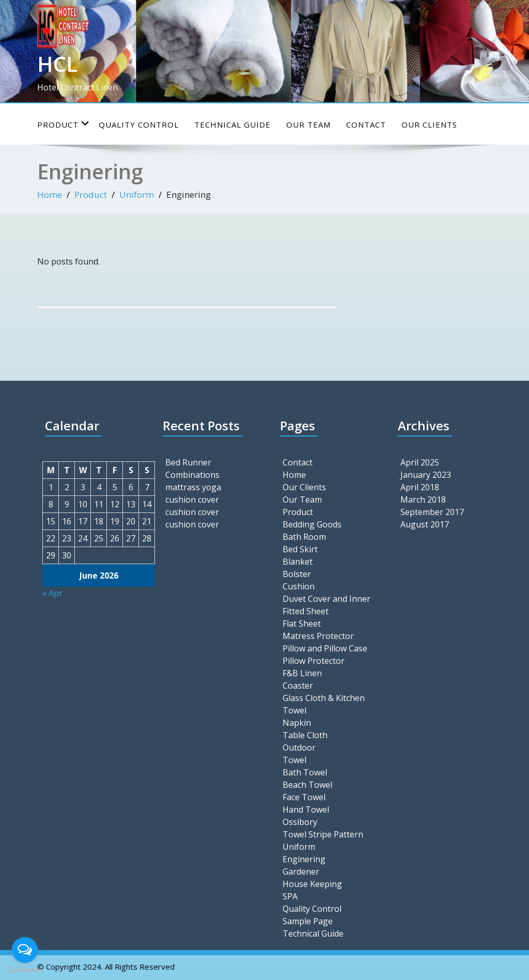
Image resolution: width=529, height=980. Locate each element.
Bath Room (304, 537)
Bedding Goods (312, 524)
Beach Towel (307, 785)
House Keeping (312, 884)
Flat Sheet (302, 624)
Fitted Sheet (306, 611)
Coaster (298, 686)
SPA (290, 896)
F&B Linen (302, 673)
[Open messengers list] (25, 950)
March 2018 (423, 500)
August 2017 (425, 524)
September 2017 (432, 512)
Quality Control (139, 125)
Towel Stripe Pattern (323, 834)
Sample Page (308, 921)
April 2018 (420, 487)
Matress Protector (318, 636)
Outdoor (299, 748)
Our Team (308, 125)
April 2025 (420, 462)
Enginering (304, 859)
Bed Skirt (300, 549)
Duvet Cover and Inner (326, 599)
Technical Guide (232, 125)
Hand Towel (306, 810)
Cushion (299, 586)
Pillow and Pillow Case (325, 648)
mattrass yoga (193, 487)
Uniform (137, 195)
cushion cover (192, 500)
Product (64, 124)
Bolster (297, 574)
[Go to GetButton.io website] (25, 970)
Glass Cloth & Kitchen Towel (324, 704)
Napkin (297, 723)
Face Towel (304, 797)
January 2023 (426, 475)
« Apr (52, 593)
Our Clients (429, 125)
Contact (366, 125)
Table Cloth (305, 735)
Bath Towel (305, 772)
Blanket (298, 562)
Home (50, 195)
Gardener (301, 872)
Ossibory (300, 822)
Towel (294, 760)
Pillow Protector (314, 661)
